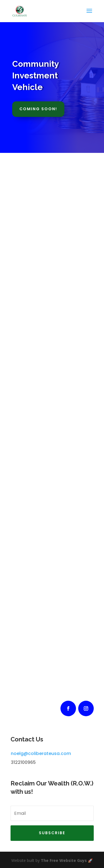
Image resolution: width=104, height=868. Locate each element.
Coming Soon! (38, 109)
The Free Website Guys (64, 860)
